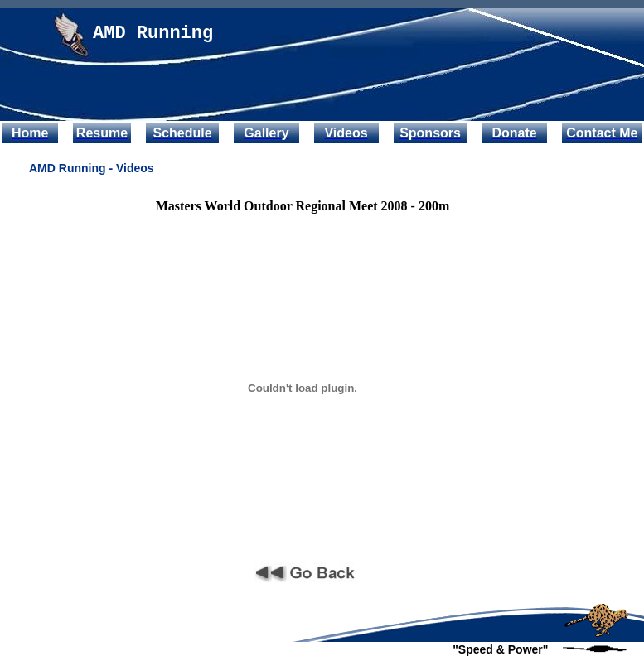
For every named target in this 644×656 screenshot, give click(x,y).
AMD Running (153, 34)
